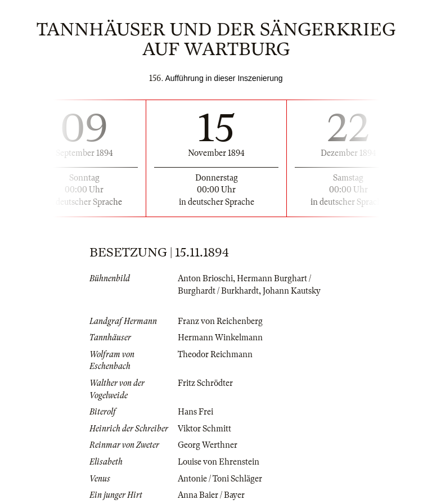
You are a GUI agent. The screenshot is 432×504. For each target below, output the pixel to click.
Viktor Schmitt (204, 429)
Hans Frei (195, 412)
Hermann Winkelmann (220, 337)
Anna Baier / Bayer (211, 495)
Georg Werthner (208, 445)
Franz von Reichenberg (220, 321)
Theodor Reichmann (215, 354)
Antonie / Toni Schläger (220, 479)
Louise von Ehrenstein (219, 462)
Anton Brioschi (205, 278)
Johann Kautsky (292, 291)
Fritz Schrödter (205, 383)
